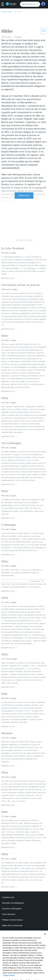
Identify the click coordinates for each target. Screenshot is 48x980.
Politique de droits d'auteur (12, 920)
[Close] (45, 937)
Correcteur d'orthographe (12, 909)
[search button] (38, 4)
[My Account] (43, 4)
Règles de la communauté (12, 925)
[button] (4, 4)
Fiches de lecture (9, 914)
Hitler (18, 12)
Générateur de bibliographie (13, 903)
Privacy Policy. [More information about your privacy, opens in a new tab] (9, 978)
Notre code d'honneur (10, 931)
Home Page (6, 12)
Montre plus (24, 195)
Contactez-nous (8, 897)
